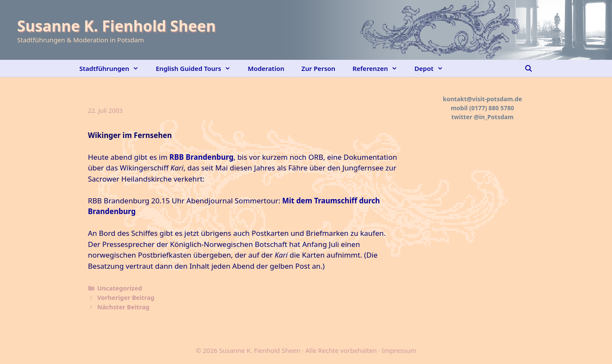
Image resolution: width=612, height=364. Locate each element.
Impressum (399, 350)
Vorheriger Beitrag (126, 298)
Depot (433, 68)
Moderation (266, 68)
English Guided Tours (197, 68)
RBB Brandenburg (201, 157)
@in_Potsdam (494, 117)
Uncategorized (120, 288)
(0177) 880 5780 (492, 108)
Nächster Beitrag (123, 307)
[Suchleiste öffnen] (528, 68)
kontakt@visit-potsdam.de (483, 99)
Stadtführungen (114, 68)
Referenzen (379, 68)
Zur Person (318, 68)
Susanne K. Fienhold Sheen (116, 26)
